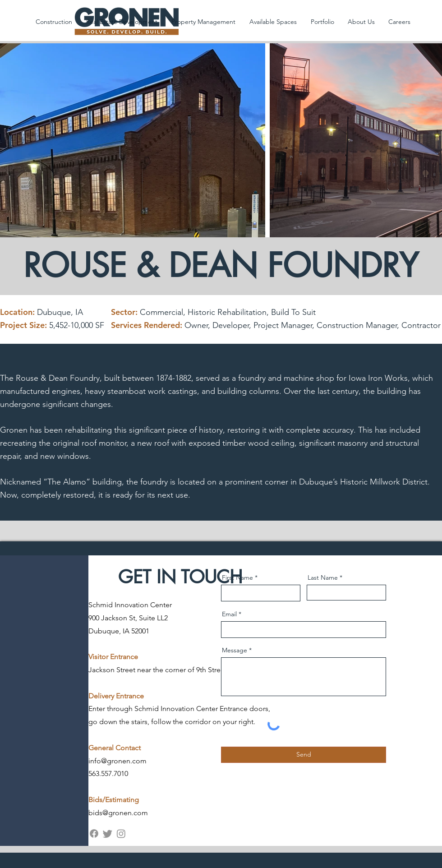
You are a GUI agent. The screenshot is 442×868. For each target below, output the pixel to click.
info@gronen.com (117, 761)
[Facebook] (94, 833)
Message (235, 650)
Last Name (323, 577)
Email (229, 614)
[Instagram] (121, 833)
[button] (54, 22)
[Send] (304, 755)
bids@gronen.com (118, 813)
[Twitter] (108, 833)
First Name (237, 577)
